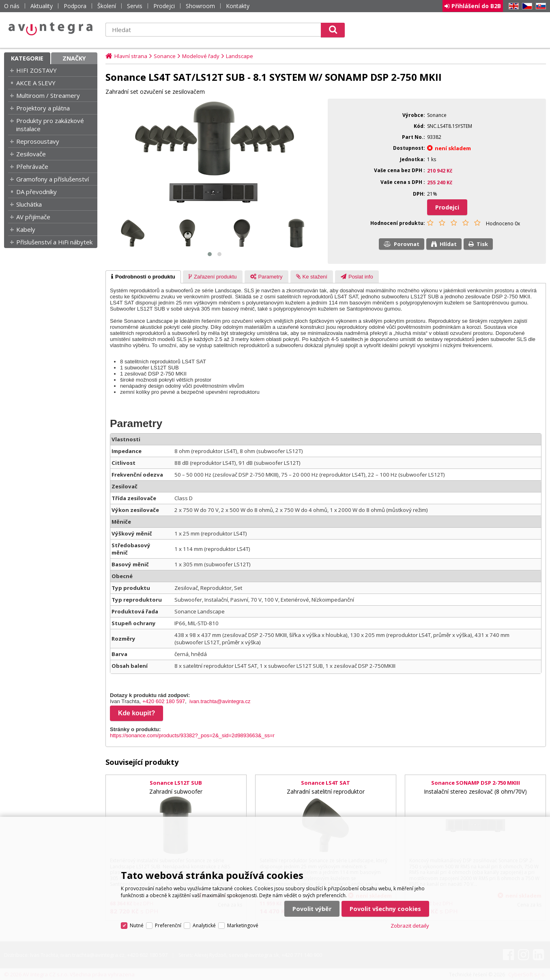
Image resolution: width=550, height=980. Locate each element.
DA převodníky (37, 192)
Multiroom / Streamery (48, 95)
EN (512, 6)
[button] (210, 254)
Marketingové (243, 925)
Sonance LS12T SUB (176, 783)
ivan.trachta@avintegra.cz (220, 701)
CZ (526, 6)
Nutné (137, 925)
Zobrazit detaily (410, 926)
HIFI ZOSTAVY (37, 70)
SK (539, 6)
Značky (74, 58)
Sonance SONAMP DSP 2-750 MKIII (476, 783)
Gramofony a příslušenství (53, 179)
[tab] (143, 277)
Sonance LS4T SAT (325, 783)
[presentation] (143, 277)
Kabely (26, 229)
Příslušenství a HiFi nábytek (54, 242)
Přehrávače (32, 166)
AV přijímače (33, 217)
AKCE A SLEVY (36, 83)
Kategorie (27, 58)
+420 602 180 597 (164, 701)
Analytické (204, 925)
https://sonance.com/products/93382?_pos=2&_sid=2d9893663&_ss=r (192, 735)
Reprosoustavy (38, 141)
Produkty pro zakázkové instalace (50, 125)
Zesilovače (31, 154)
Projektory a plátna (43, 108)
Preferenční (168, 925)
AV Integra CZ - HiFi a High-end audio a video (51, 29)
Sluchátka (29, 204)
